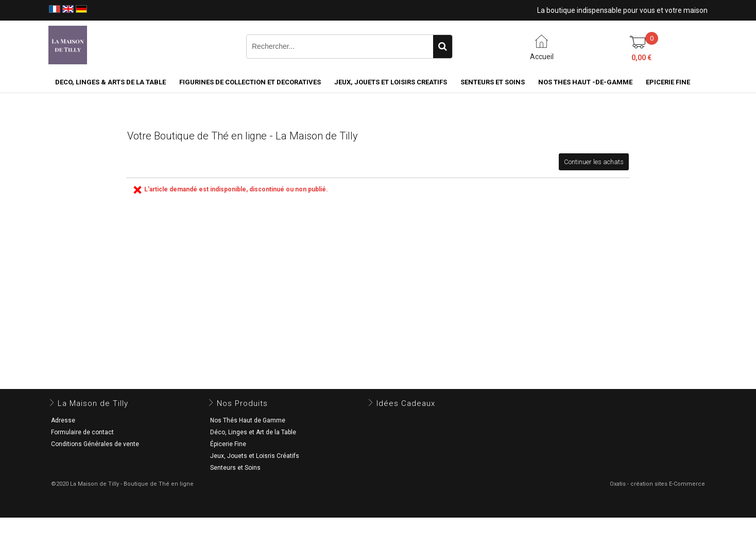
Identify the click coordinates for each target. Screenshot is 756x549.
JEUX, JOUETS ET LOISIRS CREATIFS (391, 82)
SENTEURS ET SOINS (493, 82)
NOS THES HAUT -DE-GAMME (585, 82)
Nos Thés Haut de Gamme (248, 420)
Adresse (63, 420)
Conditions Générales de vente (95, 444)
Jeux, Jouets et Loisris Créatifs (255, 456)
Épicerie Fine (228, 444)
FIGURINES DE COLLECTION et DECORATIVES (250, 82)
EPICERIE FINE (668, 82)
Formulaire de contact (82, 432)
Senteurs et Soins (235, 468)
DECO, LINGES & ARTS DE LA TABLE (110, 82)
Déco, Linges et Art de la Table (253, 432)
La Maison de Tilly (93, 403)
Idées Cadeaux (406, 403)
